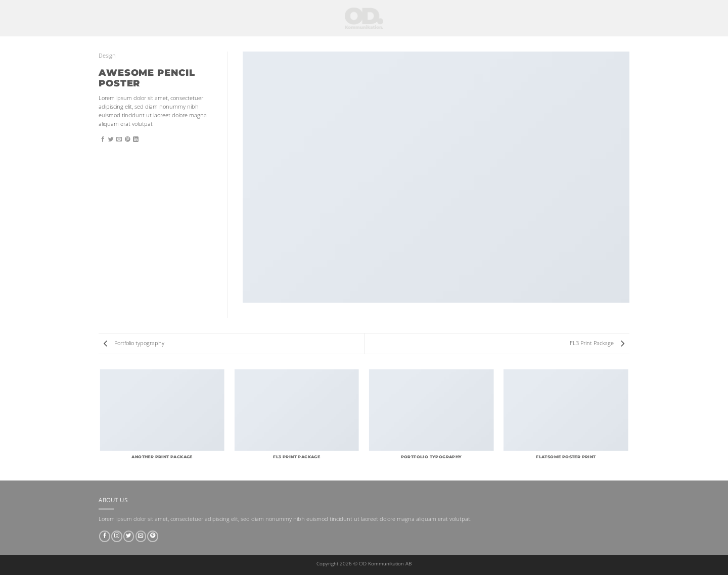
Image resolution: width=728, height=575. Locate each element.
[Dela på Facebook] (103, 139)
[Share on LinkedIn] (136, 139)
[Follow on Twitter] (129, 536)
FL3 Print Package (597, 343)
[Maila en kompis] (119, 139)
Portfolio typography (134, 343)
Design (107, 56)
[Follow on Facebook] (105, 536)
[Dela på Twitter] (111, 139)
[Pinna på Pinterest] (128, 139)
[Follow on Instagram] (117, 536)
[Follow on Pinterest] (153, 536)
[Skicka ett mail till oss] (141, 536)
